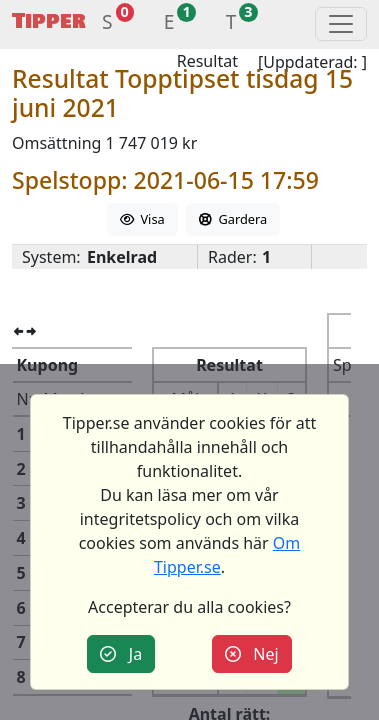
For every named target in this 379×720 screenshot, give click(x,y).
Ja (121, 654)
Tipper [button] (49, 21)
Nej (252, 654)
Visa (142, 219)
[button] (107, 24)
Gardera (233, 219)
